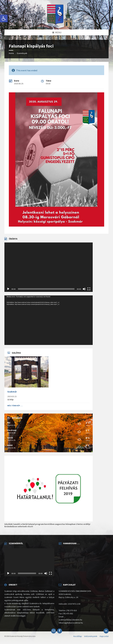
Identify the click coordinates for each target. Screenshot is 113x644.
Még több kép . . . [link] (15, 406)
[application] (49, 267)
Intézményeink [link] (91, 636)
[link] (4, 18)
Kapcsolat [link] (104, 636)
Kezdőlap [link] (78, 636)
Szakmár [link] (12, 392)
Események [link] (22, 53)
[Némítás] (84, 289)
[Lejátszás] (8, 289)
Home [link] (11, 53)
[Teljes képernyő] (89, 289)
